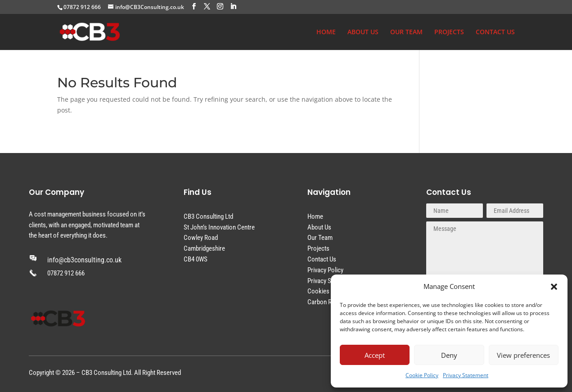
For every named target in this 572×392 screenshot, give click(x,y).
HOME (326, 32)
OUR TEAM (406, 32)
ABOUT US (363, 32)
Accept (375, 355)
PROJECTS (449, 32)
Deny (449, 355)
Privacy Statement (466, 375)
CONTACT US (495, 32)
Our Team (320, 238)
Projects (318, 248)
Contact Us (322, 259)
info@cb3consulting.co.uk (84, 260)
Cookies (318, 291)
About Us (319, 227)
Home (315, 216)
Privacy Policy (325, 270)
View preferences (523, 355)
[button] (554, 287)
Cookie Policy (422, 375)
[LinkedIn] (233, 7)
